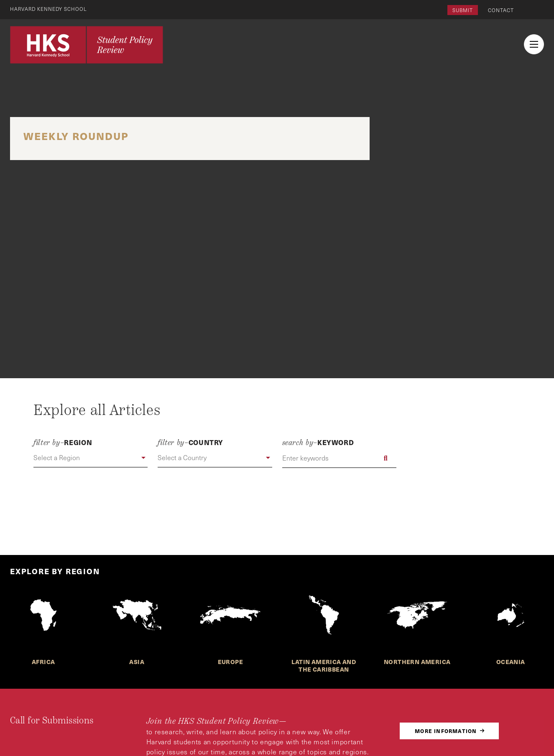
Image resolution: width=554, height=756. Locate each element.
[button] (91, 458)
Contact (501, 10)
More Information (446, 731)
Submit (463, 10)
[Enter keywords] (339, 458)
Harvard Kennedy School (49, 9)
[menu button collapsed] (534, 44)
